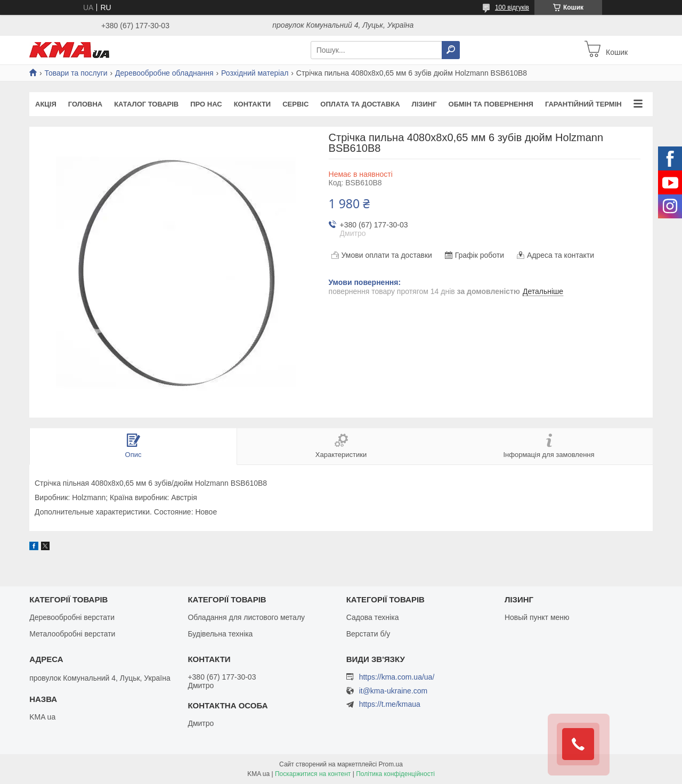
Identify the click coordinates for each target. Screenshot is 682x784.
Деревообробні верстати (72, 617)
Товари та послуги (76, 73)
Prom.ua (391, 764)
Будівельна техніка (220, 634)
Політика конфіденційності (395, 774)
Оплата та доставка (360, 104)
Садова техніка (373, 617)
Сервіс (295, 104)
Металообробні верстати (72, 634)
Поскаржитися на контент (313, 774)
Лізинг (424, 104)
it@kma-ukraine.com (393, 691)
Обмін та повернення (491, 104)
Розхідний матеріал (255, 73)
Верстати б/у (368, 634)
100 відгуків (512, 7)
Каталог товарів (146, 104)
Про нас (206, 104)
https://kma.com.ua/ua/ (397, 677)
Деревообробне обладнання (164, 73)
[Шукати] (451, 50)
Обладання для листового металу (246, 617)
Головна (85, 104)
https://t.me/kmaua (390, 704)
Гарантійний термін (583, 104)
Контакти (253, 104)
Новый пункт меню (537, 617)
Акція (46, 104)
